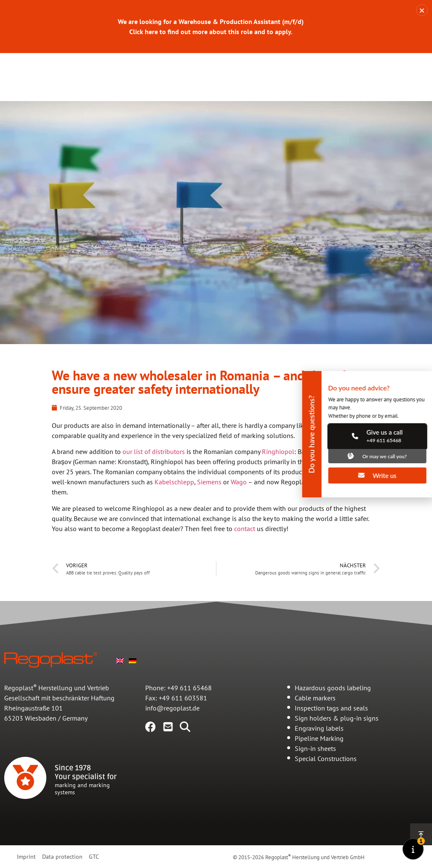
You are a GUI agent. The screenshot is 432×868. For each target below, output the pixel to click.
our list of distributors (154, 466)
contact (245, 543)
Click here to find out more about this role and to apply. (211, 32)
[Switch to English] (120, 674)
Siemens (209, 496)
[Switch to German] (133, 674)
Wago (239, 496)
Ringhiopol (278, 466)
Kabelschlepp (174, 496)
